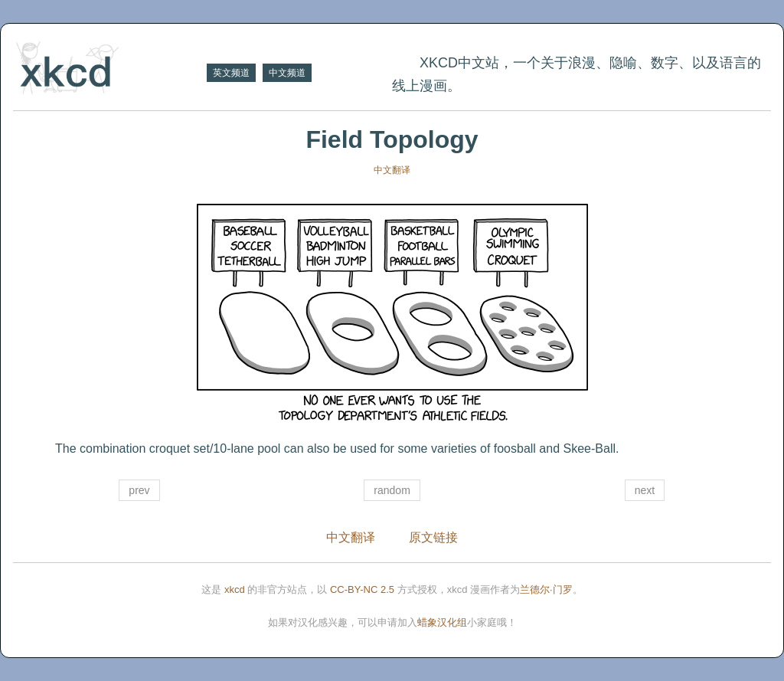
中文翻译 (392, 170)
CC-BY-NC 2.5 (362, 589)
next (645, 490)
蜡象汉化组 (442, 622)
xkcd (235, 589)
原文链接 (433, 537)
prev (139, 490)
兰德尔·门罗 (546, 589)
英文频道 (231, 73)
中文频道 (287, 73)
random (392, 490)
